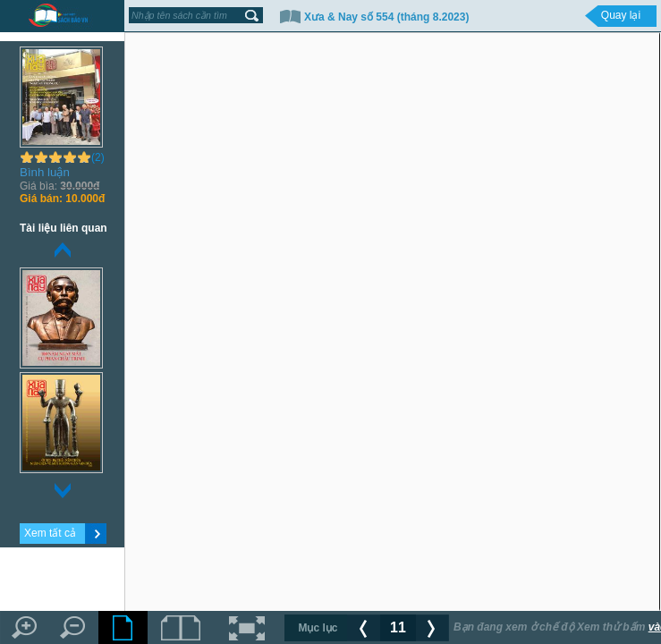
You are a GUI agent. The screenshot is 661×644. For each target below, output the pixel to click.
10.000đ (62, 199)
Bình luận (45, 172)
